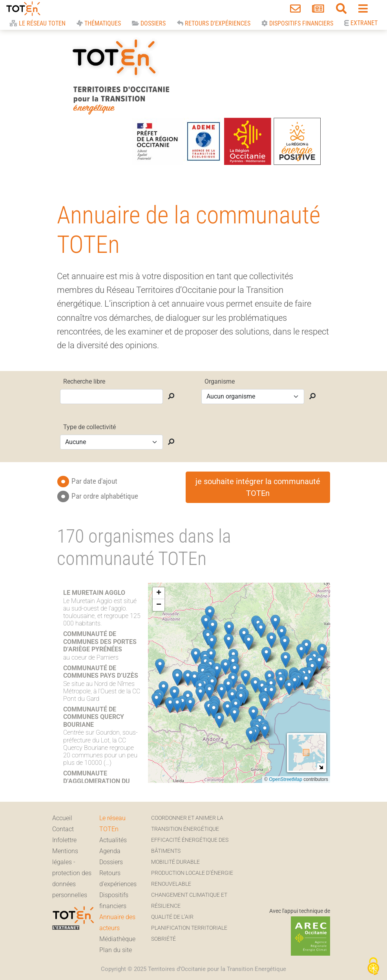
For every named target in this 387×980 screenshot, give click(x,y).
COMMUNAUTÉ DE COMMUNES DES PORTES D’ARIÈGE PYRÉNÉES (100, 641)
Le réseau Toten (37, 23)
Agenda (110, 851)
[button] (255, 685)
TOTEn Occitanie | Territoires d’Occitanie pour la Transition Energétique (120, 75)
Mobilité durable (175, 862)
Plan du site (116, 950)
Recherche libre (84, 381)
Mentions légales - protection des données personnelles (72, 873)
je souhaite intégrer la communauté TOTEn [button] (258, 487)
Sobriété (163, 939)
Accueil (62, 818)
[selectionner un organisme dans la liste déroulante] (253, 397)
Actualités (113, 840)
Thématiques (99, 23)
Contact (63, 829)
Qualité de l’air (172, 917)
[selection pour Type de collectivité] (111, 442)
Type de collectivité (89, 427)
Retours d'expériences (214, 23)
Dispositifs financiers (297, 23)
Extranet (363, 23)
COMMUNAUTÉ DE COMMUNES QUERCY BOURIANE (94, 717)
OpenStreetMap (286, 779)
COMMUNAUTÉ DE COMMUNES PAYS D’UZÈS (101, 672)
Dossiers (149, 23)
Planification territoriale (189, 928)
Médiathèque (117, 939)
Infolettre (64, 840)
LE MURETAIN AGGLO (94, 593)
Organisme (220, 381)
